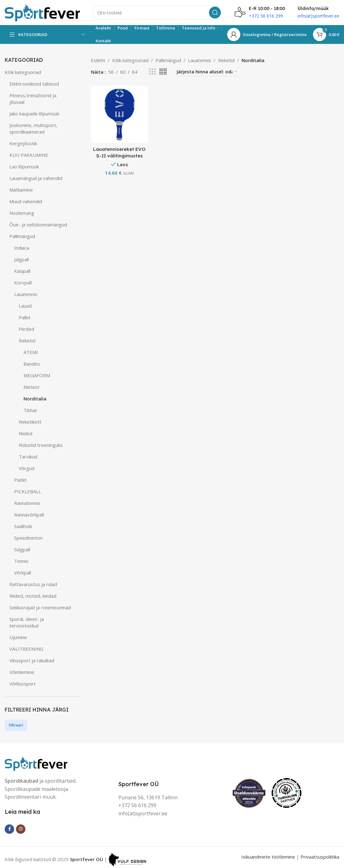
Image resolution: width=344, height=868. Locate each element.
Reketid (27, 341)
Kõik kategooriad (23, 72)
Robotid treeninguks (41, 445)
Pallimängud (22, 236)
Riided (26, 433)
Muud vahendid (26, 201)
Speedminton (28, 538)
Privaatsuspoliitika (320, 857)
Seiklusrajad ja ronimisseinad (40, 607)
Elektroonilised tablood (34, 84)
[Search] (157, 13)
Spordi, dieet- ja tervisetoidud (27, 622)
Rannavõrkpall (29, 515)
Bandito (32, 364)
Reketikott (30, 422)
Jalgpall (21, 259)
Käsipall (22, 271)
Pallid (24, 317)
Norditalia (35, 399)
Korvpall (23, 283)
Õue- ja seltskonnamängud (38, 225)
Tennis (21, 561)
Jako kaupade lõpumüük (34, 114)
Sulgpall (22, 549)
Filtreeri (16, 725)
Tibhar (30, 410)
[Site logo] (42, 12)
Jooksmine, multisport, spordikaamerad (33, 128)
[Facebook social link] (9, 829)
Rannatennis (27, 503)
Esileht (98, 60)
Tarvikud (28, 457)
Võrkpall (23, 573)
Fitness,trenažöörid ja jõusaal (33, 99)
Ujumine (18, 637)
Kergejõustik (23, 143)
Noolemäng (22, 213)
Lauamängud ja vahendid (36, 178)
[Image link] (36, 763)
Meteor (32, 387)
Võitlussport (23, 684)
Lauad (25, 306)
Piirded (26, 329)
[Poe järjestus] (207, 72)
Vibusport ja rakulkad (32, 660)
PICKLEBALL (28, 491)
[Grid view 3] (152, 72)
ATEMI (31, 352)
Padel (20, 480)
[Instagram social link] (21, 829)
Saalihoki (23, 526)
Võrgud (27, 468)
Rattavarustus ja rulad (33, 584)
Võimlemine (22, 672)
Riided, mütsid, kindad (33, 596)
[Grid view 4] (163, 72)
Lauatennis (26, 294)
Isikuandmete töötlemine (268, 857)
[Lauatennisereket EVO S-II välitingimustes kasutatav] (120, 114)
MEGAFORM (37, 375)
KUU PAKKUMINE (29, 155)
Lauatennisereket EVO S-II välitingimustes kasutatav (119, 156)
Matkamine (21, 190)
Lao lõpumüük (24, 167)
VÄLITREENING (26, 649)
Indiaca (22, 248)
